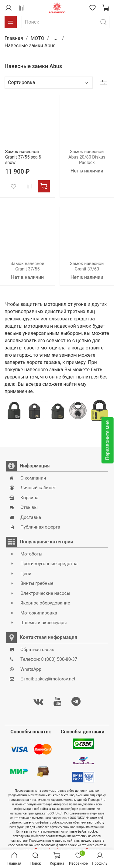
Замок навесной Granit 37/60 (87, 266)
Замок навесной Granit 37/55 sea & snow (23, 157)
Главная (14, 38)
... (55, 38)
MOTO (37, 38)
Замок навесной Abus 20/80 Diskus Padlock (87, 157)
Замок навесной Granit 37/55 (28, 266)
